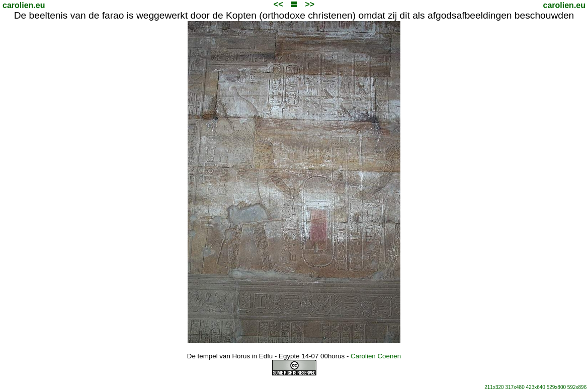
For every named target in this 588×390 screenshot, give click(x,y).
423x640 (536, 387)
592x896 (577, 387)
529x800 (556, 387)
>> (310, 4)
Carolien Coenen (376, 356)
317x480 (515, 387)
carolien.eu (24, 5)
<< (278, 4)
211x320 (494, 387)
